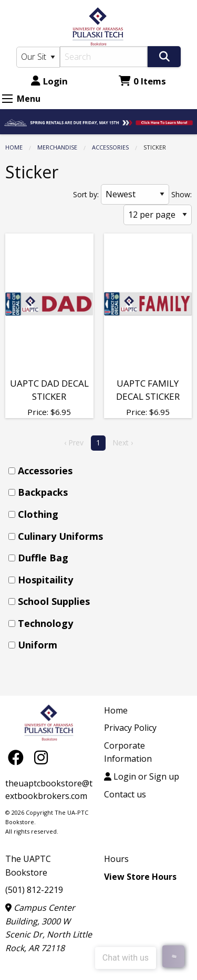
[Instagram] (41, 757)
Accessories (110, 147)
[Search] (104, 57)
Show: (182, 194)
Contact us (125, 794)
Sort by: (86, 194)
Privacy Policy (130, 728)
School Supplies (54, 601)
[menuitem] (102, 471)
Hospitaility (45, 580)
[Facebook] (18, 757)
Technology (45, 623)
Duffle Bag (43, 558)
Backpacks (43, 492)
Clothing (38, 514)
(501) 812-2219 (34, 890)
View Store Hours (140, 877)
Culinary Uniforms (60, 536)
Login (49, 81)
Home (14, 147)
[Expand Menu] (7, 99)
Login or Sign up (142, 776)
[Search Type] (38, 57)
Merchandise (57, 147)
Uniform (38, 645)
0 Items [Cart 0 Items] (142, 81)
